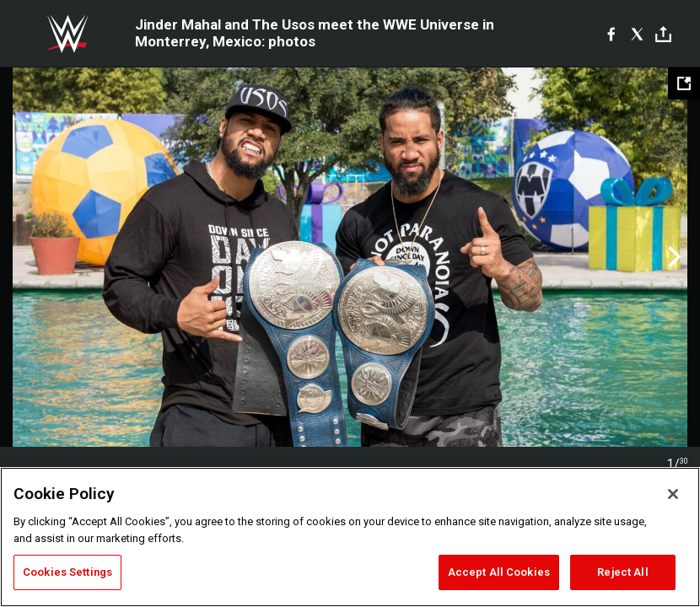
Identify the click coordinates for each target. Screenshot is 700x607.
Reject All (622, 572)
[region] (350, 537)
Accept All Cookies (499, 572)
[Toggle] (663, 34)
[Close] (673, 494)
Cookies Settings (67, 572)
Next (673, 257)
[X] (637, 34)
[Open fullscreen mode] (684, 83)
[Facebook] (611, 34)
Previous (27, 257)
